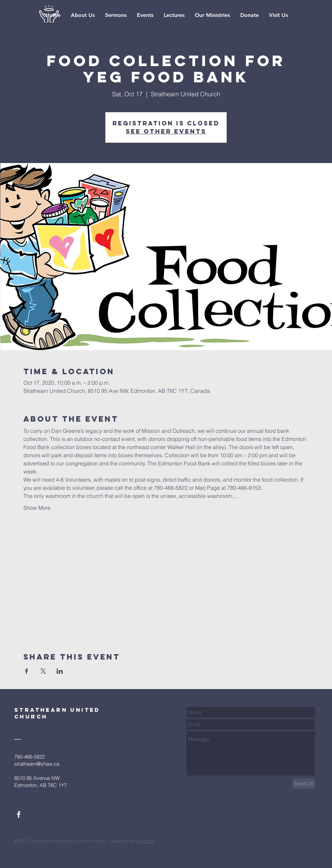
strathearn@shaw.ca (37, 764)
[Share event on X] (43, 671)
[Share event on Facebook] (27, 671)
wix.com (146, 841)
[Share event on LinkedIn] (60, 671)
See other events (166, 131)
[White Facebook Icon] (19, 814)
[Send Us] (304, 783)
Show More (37, 508)
